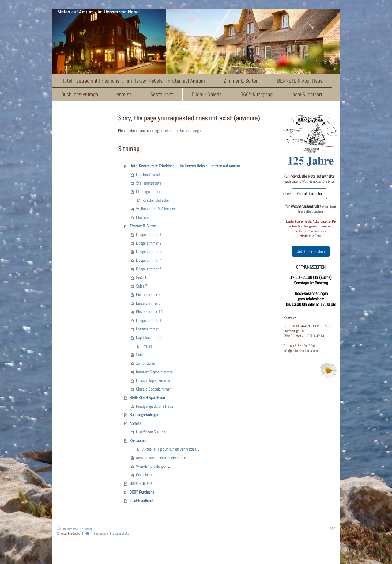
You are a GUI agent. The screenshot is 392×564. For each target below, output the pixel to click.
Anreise (135, 423)
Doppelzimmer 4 (149, 260)
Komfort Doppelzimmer (154, 372)
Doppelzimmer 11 (150, 320)
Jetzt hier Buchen (311, 251)
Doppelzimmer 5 (149, 269)
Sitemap (87, 529)
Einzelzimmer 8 (148, 295)
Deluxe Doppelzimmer (153, 380)
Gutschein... (145, 475)
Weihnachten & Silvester (156, 209)
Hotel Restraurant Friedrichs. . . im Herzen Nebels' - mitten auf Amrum (185, 166)
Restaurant (138, 440)
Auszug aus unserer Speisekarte (161, 458)
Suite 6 (142, 277)
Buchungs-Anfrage (144, 415)
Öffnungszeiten (148, 192)
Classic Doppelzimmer (153, 389)
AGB (87, 533)
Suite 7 (142, 286)
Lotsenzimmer (147, 329)
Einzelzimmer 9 (148, 303)
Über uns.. (144, 217)
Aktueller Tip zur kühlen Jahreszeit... (171, 449)
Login (332, 528)
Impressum (101, 533)
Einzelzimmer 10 (149, 312)
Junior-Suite (145, 363)
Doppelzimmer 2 (149, 243)
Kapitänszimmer (149, 337)
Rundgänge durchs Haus (155, 406)
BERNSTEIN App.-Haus (147, 398)
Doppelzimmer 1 (149, 234)
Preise (147, 346)
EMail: (319, 236)
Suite (140, 355)
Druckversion (68, 529)
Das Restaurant (148, 174)
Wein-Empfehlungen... (153, 466)
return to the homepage (182, 131)
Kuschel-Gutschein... (158, 200)
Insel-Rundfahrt (141, 501)
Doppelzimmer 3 (149, 252)
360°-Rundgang (142, 492)
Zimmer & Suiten (143, 226)
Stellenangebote (149, 183)
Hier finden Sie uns (151, 432)
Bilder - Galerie (141, 483)
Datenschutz (121, 533)
